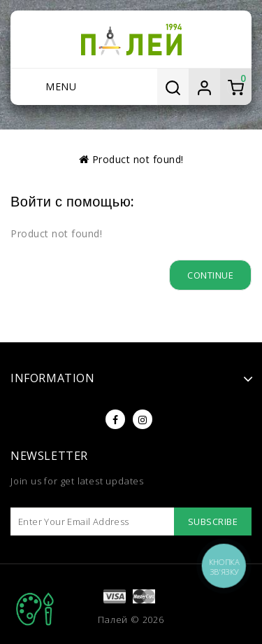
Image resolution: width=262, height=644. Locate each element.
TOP (35, 609)
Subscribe (213, 521)
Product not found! (138, 159)
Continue (210, 275)
